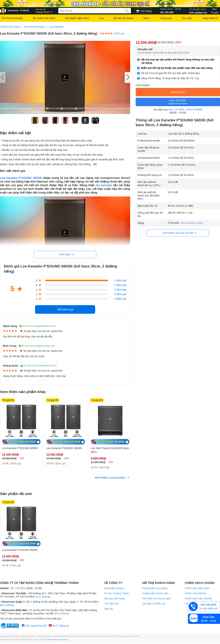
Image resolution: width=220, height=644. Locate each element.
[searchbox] (95, 11)
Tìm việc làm (111, 604)
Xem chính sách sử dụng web (55, 640)
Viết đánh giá (65, 309)
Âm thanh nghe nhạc (77, 18)
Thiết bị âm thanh (10, 27)
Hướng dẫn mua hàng (155, 588)
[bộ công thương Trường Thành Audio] (10, 626)
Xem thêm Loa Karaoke (110, 478)
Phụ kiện (187, 18)
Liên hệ (108, 609)
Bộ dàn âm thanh (123, 18)
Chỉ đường (43, 597)
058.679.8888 (194, 109)
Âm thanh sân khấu (44, 18)
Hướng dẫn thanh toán (155, 593)
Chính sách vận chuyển (198, 599)
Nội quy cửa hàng (114, 599)
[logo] (15, 11)
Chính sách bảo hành (197, 588)
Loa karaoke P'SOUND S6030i (21, 178)
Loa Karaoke (56, 27)
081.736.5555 (171, 11)
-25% (111, 462)
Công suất (166, 18)
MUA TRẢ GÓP (178, 102)
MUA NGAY (178, 92)
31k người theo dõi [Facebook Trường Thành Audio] (34, 626)
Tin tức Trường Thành (117, 593)
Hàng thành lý (210, 18)
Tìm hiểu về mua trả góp (156, 599)
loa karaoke (104, 185)
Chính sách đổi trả (195, 593)
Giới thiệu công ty (114, 588)
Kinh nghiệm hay (198, 11)
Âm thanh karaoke (12, 18)
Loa (101, 18)
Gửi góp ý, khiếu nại (154, 604)
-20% (178, 42)
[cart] (143, 11)
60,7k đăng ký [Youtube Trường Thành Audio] (59, 626)
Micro (146, 18)
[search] (127, 11)
